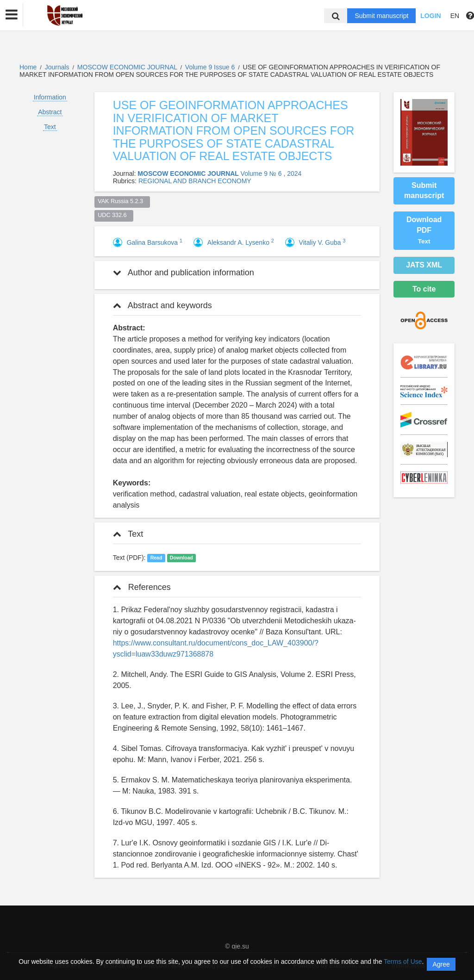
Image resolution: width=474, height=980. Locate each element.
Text (50, 127)
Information (50, 97)
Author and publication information (184, 273)
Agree (441, 964)
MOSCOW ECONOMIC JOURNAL (128, 67)
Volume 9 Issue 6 (211, 67)
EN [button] (455, 16)
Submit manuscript (381, 16)
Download (181, 558)
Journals (57, 67)
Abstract (50, 112)
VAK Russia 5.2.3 (122, 201)
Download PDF (424, 230)
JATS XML (424, 265)
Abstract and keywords (162, 305)
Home (28, 67)
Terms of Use (403, 961)
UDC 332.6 (114, 215)
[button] (12, 15)
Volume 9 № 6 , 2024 (271, 174)
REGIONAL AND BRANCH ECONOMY (195, 181)
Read (156, 558)
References (142, 587)
